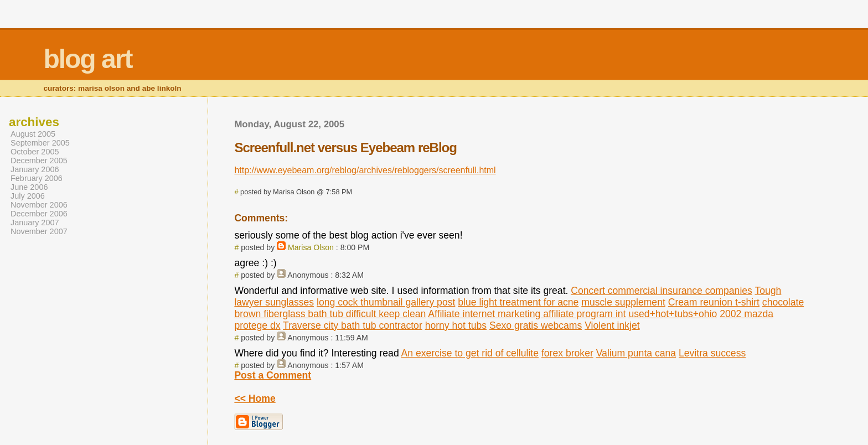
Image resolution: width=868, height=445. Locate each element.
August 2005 (33, 134)
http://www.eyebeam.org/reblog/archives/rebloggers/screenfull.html (365, 170)
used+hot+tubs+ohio (673, 314)
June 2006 (29, 187)
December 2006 (39, 214)
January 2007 (35, 222)
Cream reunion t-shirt (714, 302)
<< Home (255, 399)
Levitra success (712, 353)
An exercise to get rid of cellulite (470, 353)
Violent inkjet (612, 325)
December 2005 (39, 161)
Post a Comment (273, 375)
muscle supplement (623, 302)
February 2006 (37, 178)
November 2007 (39, 231)
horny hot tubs (456, 325)
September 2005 (40, 143)
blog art (87, 59)
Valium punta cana (636, 353)
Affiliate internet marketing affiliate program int (527, 314)
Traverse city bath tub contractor (353, 325)
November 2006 (39, 205)
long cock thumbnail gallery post (386, 302)
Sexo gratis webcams (536, 325)
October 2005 (35, 152)
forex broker (567, 353)
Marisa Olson (311, 247)
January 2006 (35, 169)
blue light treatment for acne (518, 302)
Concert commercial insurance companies (662, 291)
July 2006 (28, 196)
